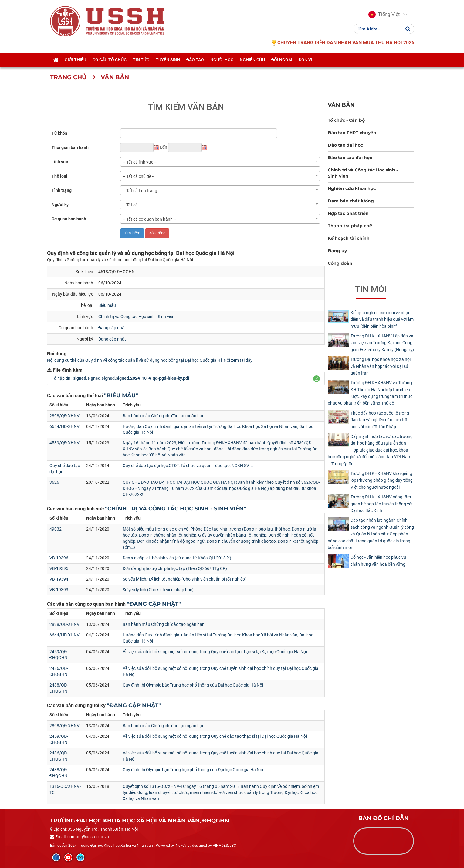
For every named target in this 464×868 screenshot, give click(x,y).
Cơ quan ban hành (69, 219)
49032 (56, 529)
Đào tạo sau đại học (350, 158)
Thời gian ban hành (70, 147)
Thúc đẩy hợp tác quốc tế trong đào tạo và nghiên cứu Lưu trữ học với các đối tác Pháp (380, 420)
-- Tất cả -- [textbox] (132, 205)
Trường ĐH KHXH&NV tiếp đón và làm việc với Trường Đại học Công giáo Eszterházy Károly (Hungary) (382, 343)
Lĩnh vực (60, 162)
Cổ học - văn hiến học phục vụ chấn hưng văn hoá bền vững (378, 561)
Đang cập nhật (112, 328)
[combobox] (220, 162)
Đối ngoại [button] (282, 60)
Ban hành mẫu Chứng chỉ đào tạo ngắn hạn (164, 416)
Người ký (60, 205)
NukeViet (183, 846)
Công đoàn (340, 263)
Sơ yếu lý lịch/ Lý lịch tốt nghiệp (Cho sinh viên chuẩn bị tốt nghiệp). (185, 579)
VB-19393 (59, 590)
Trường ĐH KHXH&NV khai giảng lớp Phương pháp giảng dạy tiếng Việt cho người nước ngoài (382, 480)
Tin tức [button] (141, 60)
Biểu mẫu (107, 305)
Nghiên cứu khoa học (352, 188)
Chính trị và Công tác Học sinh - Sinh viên (136, 317)
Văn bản (341, 105)
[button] (384, 15)
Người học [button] (222, 60)
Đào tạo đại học (345, 145)
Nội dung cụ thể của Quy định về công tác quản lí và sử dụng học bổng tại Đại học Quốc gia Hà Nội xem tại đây (150, 360)
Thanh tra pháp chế (350, 226)
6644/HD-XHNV (64, 426)
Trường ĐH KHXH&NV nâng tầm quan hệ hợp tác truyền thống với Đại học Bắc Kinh (381, 504)
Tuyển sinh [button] (168, 60)
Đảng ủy (337, 251)
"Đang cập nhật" (154, 604)
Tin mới (371, 289)
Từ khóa (59, 133)
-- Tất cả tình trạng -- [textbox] (142, 191)
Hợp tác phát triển (348, 213)
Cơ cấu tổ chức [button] (110, 60)
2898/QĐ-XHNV (64, 416)
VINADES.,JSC (224, 846)
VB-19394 (59, 579)
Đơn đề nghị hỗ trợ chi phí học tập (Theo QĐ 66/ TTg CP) (175, 568)
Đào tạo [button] (195, 60)
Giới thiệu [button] (75, 60)
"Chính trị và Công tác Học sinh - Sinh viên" (176, 509)
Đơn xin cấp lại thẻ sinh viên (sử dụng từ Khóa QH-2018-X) (177, 558)
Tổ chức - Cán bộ (346, 120)
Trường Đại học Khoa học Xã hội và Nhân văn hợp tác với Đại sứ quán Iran (381, 366)
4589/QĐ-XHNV (64, 443)
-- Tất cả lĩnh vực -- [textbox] (140, 162)
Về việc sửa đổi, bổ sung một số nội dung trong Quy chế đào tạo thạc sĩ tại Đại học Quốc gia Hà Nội (215, 652)
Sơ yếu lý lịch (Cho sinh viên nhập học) (158, 590)
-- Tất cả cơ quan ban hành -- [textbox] (149, 219)
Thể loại (59, 176)
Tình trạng (62, 190)
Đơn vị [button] (305, 60)
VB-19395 (59, 568)
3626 (54, 482)
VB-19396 (59, 558)
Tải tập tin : (121, 378)
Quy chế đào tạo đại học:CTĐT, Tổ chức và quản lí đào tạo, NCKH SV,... (188, 466)
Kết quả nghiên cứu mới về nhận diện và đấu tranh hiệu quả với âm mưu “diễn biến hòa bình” (382, 319)
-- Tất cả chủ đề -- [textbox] (139, 176)
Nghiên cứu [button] (252, 60)
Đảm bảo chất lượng (351, 201)
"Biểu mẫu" (121, 395)
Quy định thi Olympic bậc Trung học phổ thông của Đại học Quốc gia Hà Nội (193, 685)
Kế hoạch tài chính (349, 238)
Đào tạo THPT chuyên (352, 133)
